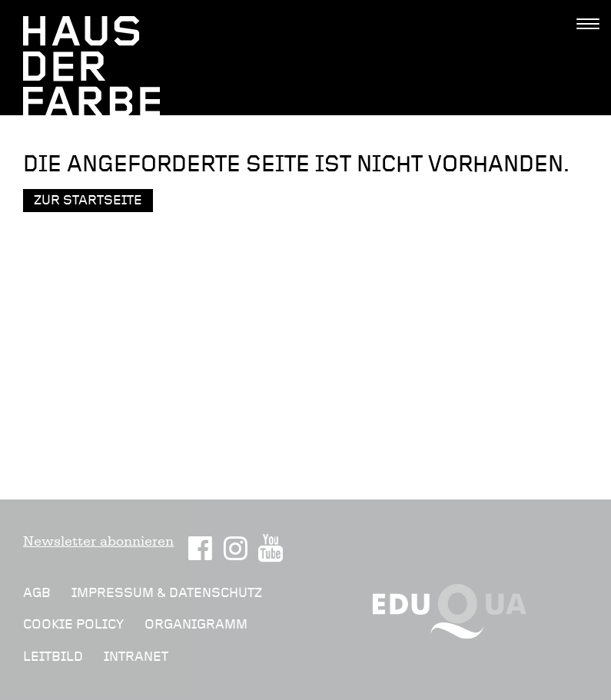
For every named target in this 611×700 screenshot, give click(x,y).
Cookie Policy (73, 624)
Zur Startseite (88, 200)
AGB (37, 593)
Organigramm (196, 624)
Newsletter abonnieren (98, 541)
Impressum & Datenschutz (167, 593)
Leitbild (53, 657)
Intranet (136, 657)
